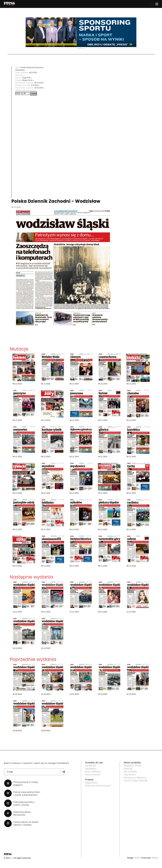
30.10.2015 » (39, 88)
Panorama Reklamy (135, 778)
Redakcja (90, 766)
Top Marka (130, 775)
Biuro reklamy (93, 772)
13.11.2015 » (35, 85)
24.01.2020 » (39, 83)
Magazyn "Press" (133, 766)
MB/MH (155, 858)
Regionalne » (28, 80)
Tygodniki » (27, 78)
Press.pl (128, 769)
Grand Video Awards (136, 781)
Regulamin (91, 783)
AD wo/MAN (130, 772)
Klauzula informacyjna (98, 786)
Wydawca (91, 769)
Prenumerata (93, 775)
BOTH (137, 858)
